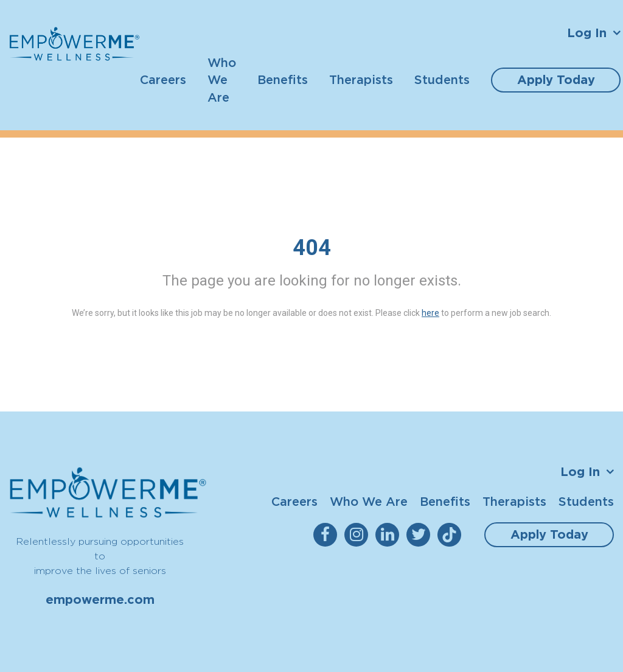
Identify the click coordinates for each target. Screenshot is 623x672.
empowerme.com (100, 600)
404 (312, 248)
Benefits (283, 79)
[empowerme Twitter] (421, 535)
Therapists (361, 79)
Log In (587, 33)
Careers (163, 79)
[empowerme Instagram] (359, 535)
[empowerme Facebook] (328, 535)
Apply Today (556, 80)
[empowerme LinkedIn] (390, 535)
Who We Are (222, 80)
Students (442, 79)
